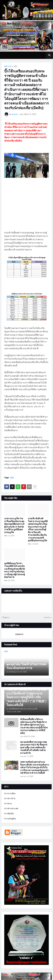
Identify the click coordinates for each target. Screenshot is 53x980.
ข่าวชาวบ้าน (10, 798)
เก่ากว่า (47, 618)
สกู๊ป (15, 66)
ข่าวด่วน (8, 803)
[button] (49, 55)
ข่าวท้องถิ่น (9, 814)
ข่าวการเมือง (10, 793)
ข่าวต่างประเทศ (11, 808)
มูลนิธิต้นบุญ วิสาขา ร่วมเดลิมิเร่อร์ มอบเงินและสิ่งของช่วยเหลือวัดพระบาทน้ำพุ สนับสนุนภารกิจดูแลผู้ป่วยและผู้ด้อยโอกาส (15, 570)
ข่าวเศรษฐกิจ (10, 819)
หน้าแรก (8, 66)
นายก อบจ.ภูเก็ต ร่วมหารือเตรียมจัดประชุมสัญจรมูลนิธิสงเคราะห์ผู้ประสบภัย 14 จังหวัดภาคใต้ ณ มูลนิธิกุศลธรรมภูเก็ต (14, 525)
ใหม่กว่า (6, 618)
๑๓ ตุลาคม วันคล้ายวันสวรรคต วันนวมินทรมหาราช (26, 666)
